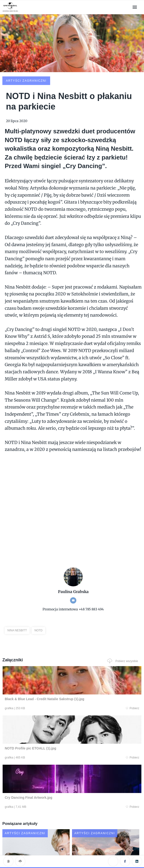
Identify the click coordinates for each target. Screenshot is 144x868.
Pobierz (36, 673)
